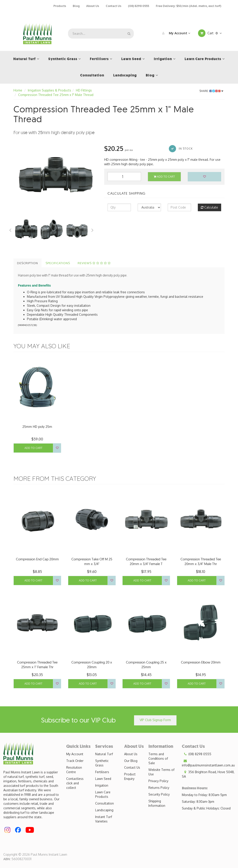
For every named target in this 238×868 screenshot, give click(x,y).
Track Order (75, 761)
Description (28, 263)
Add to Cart (164, 177)
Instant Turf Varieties (104, 819)
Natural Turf (104, 754)
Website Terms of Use (161, 772)
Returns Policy (159, 788)
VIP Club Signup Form (155, 720)
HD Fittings (84, 90)
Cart (210, 33)
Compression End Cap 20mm (37, 559)
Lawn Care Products (103, 794)
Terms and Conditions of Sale (158, 758)
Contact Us (113, 6)
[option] (55, 175)
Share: (211, 91)
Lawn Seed (103, 779)
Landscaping (104, 810)
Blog (76, 6)
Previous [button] (10, 229)
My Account (175, 33)
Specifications (58, 263)
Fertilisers (102, 772)
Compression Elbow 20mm (201, 662)
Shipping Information (157, 803)
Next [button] (93, 229)
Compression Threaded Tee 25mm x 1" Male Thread (56, 95)
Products (60, 6)
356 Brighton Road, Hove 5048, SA (208, 774)
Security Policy (159, 794)
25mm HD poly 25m (37, 427)
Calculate (209, 207)
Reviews (94, 263)
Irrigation (102, 785)
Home (18, 90)
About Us (93, 6)
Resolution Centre (74, 770)
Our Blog (131, 761)
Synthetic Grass (102, 763)
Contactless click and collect (75, 783)
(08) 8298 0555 (139, 6)
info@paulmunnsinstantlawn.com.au (208, 763)
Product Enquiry (130, 776)
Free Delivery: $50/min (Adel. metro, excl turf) (188, 6)
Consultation (105, 803)
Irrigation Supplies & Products (50, 90)
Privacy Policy (158, 781)
